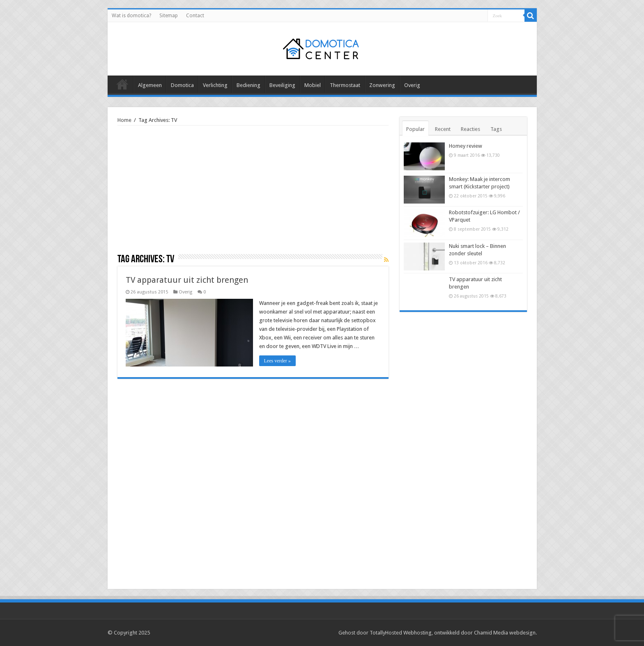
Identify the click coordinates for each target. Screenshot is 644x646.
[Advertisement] (253, 192)
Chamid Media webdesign (505, 633)
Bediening (248, 85)
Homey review (466, 146)
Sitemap (169, 16)
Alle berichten (122, 84)
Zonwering (382, 85)
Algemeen (150, 85)
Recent (443, 129)
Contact (195, 16)
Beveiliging (282, 85)
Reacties (470, 129)
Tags (496, 129)
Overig (412, 85)
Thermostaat (345, 85)
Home (124, 120)
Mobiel (313, 85)
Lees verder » (277, 361)
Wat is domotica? (131, 16)
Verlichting (215, 85)
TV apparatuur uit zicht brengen (187, 280)
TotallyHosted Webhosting (401, 633)
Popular (415, 129)
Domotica (182, 85)
